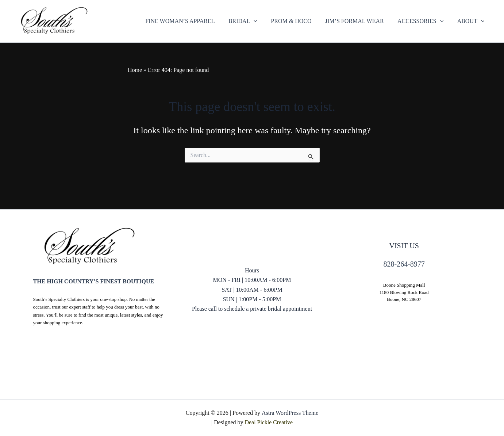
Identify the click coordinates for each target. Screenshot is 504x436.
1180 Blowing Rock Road (404, 292)
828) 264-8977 (252, 338)
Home (135, 70)
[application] (262, 21)
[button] (252, 21)
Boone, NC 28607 (404, 299)
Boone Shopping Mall (404, 285)
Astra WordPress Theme (290, 413)
